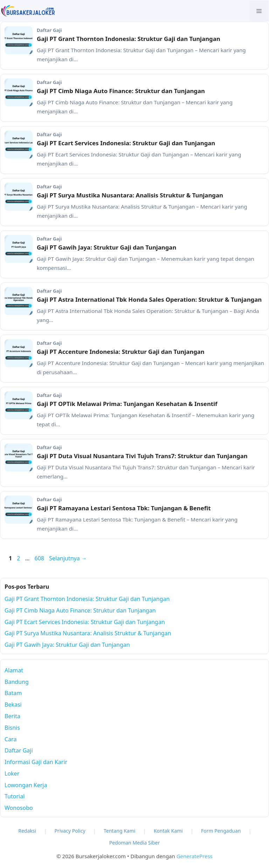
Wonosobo (19, 808)
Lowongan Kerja (26, 785)
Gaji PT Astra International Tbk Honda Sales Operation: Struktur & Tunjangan (149, 299)
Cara (11, 739)
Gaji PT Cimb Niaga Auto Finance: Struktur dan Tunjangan (121, 91)
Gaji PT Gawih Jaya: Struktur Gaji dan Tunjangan (106, 247)
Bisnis (12, 728)
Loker (12, 773)
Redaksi (27, 831)
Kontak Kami (168, 831)
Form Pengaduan (221, 831)
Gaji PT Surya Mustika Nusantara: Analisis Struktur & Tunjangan (130, 195)
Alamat (14, 670)
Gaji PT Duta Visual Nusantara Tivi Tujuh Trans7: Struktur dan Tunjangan (142, 456)
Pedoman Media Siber (135, 843)
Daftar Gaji (19, 750)
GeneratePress (195, 856)
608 (40, 558)
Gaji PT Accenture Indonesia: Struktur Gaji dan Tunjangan (121, 352)
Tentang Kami (119, 831)
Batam (13, 693)
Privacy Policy (70, 831)
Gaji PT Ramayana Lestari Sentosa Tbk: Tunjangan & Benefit (124, 508)
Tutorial (15, 796)
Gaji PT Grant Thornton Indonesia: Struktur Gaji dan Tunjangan (129, 39)
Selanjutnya (68, 558)
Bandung (17, 682)
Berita (12, 716)
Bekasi (13, 705)
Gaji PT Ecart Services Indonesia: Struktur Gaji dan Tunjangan (126, 143)
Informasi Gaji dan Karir (36, 762)
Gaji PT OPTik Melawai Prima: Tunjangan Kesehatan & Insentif (127, 404)
